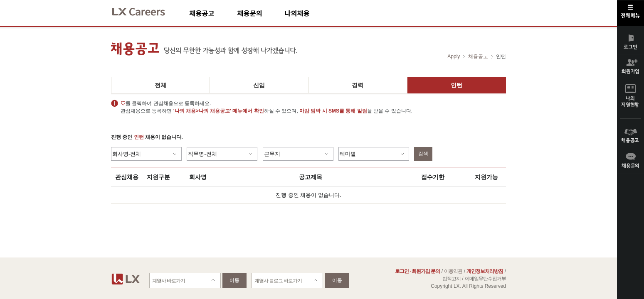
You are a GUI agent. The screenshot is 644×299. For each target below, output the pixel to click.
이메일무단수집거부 (485, 279)
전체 (160, 85)
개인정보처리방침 (485, 271)
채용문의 (261, 13)
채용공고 (213, 13)
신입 (259, 85)
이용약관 (453, 271)
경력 (358, 85)
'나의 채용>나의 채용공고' (202, 111)
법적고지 (452, 279)
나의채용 (309, 13)
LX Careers (145, 11)
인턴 (456, 85)
